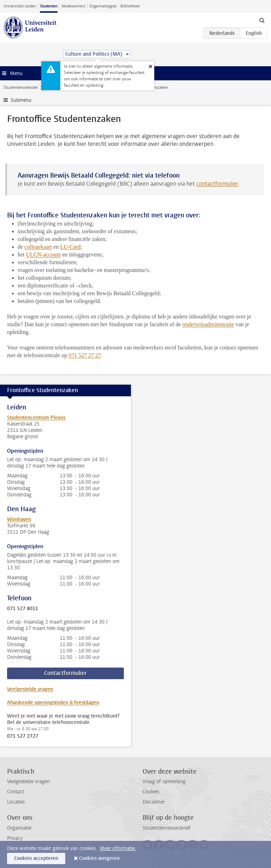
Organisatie (19, 828)
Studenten (49, 6)
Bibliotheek (130, 6)
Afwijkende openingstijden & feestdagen (53, 703)
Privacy (15, 838)
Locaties (16, 802)
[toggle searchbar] (262, 20)
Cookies (151, 792)
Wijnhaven (19, 519)
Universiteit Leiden (20, 6)
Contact (16, 792)
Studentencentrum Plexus (36, 418)
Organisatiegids (103, 6)
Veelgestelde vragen (30, 689)
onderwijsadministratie (208, 324)
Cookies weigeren (99, 858)
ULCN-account (44, 255)
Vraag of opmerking (164, 782)
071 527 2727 (23, 736)
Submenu (21, 100)
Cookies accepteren (36, 858)
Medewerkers (73, 6)
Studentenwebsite (20, 87)
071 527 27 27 (85, 355)
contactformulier (217, 184)
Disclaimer (154, 802)
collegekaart (38, 247)
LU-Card (70, 247)
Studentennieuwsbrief (167, 828)
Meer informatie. (118, 848)
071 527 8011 (23, 609)
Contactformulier (65, 673)
